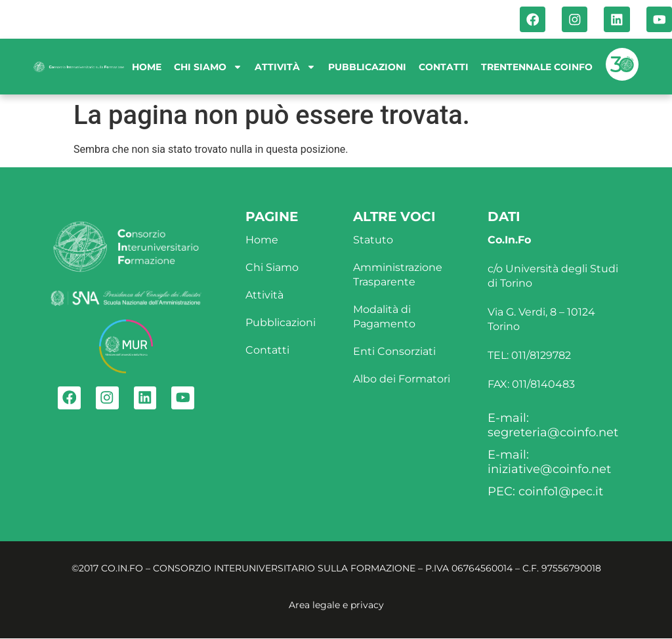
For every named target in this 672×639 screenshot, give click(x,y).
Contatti (444, 68)
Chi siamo (208, 68)
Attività (285, 68)
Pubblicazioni (367, 68)
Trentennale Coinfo (537, 68)
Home (147, 68)
